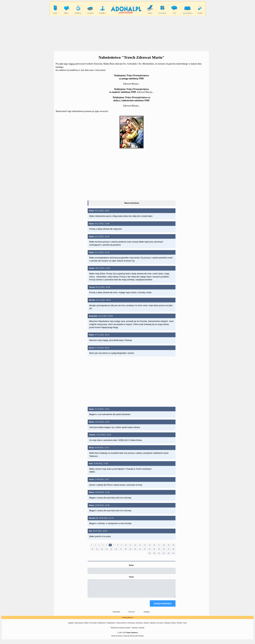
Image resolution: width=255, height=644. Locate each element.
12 (135, 545)
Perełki (179, 626)
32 (145, 549)
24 (107, 549)
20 (173, 545)
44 (173, 553)
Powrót (131, 615)
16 (154, 545)
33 (149, 549)
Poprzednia (117, 615)
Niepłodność (111, 626)
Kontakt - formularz (131, 631)
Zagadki (71, 626)
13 (140, 545)
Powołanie (93, 626)
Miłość (87, 626)
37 (168, 549)
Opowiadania (79, 626)
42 (164, 553)
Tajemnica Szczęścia (157, 626)
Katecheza (140, 626)
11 (130, 545)
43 (168, 553)
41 (159, 553)
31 (140, 549)
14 (145, 545)
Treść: (132, 577)
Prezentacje (131, 626)
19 (168, 545)
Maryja (146, 626)
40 (154, 553)
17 (159, 545)
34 (154, 549)
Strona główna (127, 620)
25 (111, 549)
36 (164, 549)
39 (149, 553)
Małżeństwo (102, 626)
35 (159, 549)
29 (130, 549)
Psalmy (173, 626)
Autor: (131, 565)
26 (116, 549)
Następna (147, 615)
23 (102, 549)
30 (135, 549)
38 (173, 549)
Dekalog (167, 626)
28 (126, 549)
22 (97, 549)
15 (149, 545)
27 (121, 549)
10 (126, 545)
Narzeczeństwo (121, 626)
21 (92, 549)
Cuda (185, 626)
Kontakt (142, 631)
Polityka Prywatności (118, 631)
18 (164, 545)
